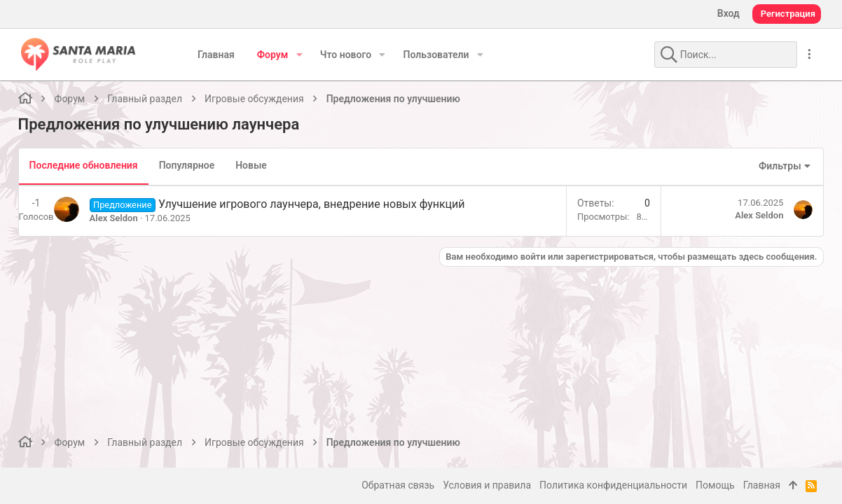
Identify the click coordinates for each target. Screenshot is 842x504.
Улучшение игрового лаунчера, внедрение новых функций (315, 204)
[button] (299, 55)
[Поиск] (710, 55)
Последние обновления (87, 165)
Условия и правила (487, 485)
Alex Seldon (117, 218)
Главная (762, 485)
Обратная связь (398, 485)
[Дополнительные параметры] (809, 54)
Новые (255, 165)
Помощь (715, 485)
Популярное (190, 165)
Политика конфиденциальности (613, 485)
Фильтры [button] (777, 166)
